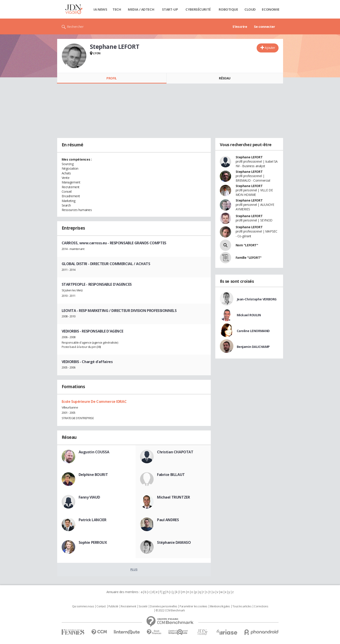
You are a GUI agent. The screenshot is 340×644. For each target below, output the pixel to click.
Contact (101, 606)
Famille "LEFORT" (249, 258)
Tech (117, 9)
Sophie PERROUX (93, 542)
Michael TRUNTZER (173, 497)
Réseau (225, 78)
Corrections (261, 606)
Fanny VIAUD (89, 497)
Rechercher (75, 26)
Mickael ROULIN (249, 315)
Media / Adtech (141, 9)
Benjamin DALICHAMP (253, 347)
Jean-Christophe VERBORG (257, 299)
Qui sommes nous (83, 606)
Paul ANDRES (168, 520)
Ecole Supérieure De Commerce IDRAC (94, 402)
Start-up (170, 9)
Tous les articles (242, 606)
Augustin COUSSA (94, 452)
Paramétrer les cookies (193, 606)
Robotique (228, 9)
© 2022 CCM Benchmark (170, 611)
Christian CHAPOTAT (175, 452)
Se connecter (265, 26)
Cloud (250, 9)
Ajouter (270, 48)
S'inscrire (240, 26)
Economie (271, 9)
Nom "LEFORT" (247, 245)
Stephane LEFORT (249, 157)
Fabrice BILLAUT (171, 475)
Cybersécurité (198, 9)
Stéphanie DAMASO (174, 542)
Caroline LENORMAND (253, 331)
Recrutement (128, 606)
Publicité (113, 606)
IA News (100, 9)
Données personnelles (164, 606)
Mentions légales (220, 606)
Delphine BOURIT (93, 475)
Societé (143, 606)
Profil (111, 78)
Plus (134, 569)
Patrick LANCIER (93, 520)
